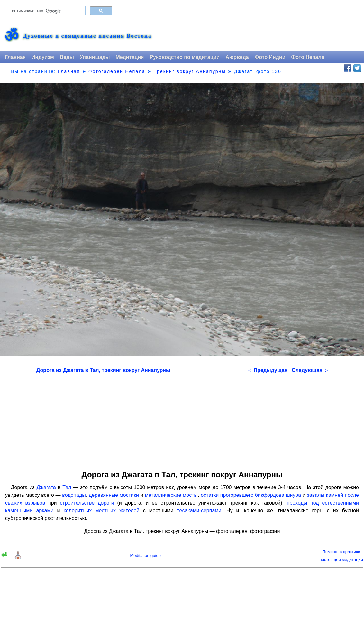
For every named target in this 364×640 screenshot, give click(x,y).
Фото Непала (308, 57)
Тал (67, 487)
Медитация (130, 57)
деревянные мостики (114, 495)
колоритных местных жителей (102, 510)
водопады (74, 495)
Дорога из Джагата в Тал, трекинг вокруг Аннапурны (103, 370)
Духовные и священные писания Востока (87, 36)
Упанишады (95, 57)
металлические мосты (171, 495)
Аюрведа (237, 57)
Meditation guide (145, 556)
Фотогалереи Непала (117, 71)
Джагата (46, 487)
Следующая (310, 370)
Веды (67, 57)
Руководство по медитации (185, 57)
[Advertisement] (182, 420)
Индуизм (43, 57)
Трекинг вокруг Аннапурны (190, 71)
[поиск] (46, 11)
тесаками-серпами (199, 510)
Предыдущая (268, 370)
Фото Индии (270, 57)
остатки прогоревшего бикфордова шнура (251, 495)
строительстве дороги (87, 503)
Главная (15, 57)
